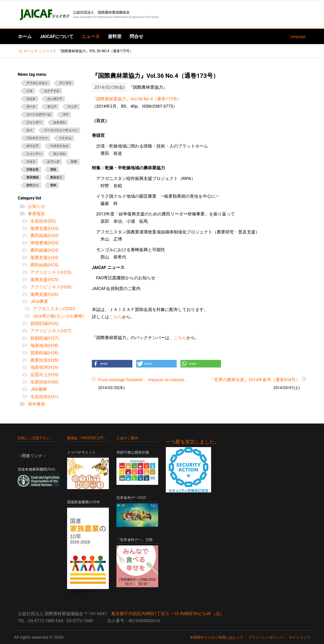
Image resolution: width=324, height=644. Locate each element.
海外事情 (36, 404)
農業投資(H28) (44, 360)
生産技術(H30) (44, 382)
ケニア (72, 107)
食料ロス (32, 185)
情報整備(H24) (44, 243)
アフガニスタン (37, 83)
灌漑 (53, 170)
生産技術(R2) (43, 221)
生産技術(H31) (44, 397)
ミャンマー (34, 154)
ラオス (31, 162)
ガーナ (31, 107)
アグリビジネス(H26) (50, 287)
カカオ (31, 99)
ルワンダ (53, 162)
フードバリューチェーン (61, 130)
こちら (116, 317)
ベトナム (65, 138)
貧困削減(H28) (44, 353)
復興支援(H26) (44, 294)
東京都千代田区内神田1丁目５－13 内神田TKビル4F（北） (168, 614)
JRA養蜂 (38, 389)
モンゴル (59, 154)
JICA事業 (39, 301)
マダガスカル (59, 146)
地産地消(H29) (44, 367)
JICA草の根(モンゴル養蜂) (58, 316)
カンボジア (55, 99)
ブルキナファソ (37, 138)
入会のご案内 (127, 438)
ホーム (25, 36)
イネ (29, 91)
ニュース (91, 36)
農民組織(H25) (44, 265)
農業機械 (32, 177)
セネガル (59, 122)
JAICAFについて (57, 36)
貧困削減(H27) (44, 338)
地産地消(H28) (44, 345)
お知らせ (36, 206)
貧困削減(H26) (44, 323)
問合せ (136, 36)
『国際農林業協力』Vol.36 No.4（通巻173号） (137, 99)
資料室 (115, 36)
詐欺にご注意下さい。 (36, 438)
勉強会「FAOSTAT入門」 (87, 438)
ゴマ (65, 115)
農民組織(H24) (44, 250)
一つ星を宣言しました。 (193, 442)
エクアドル (52, 91)
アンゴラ (65, 83)
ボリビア (32, 146)
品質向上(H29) (44, 375)
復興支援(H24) (44, 257)
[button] (112, 364)
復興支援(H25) (44, 280)
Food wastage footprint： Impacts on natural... (143, 380)
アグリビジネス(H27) (50, 331)
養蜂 (53, 185)
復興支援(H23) (44, 228)
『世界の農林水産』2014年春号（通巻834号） (255, 380)
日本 (74, 162)
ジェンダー (34, 122)
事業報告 (36, 214)
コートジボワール (38, 115)
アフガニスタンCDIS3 (53, 309)
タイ (29, 130)
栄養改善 (32, 170)
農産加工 (56, 177)
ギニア (52, 107)
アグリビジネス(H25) (50, 272)
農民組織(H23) (44, 235)
